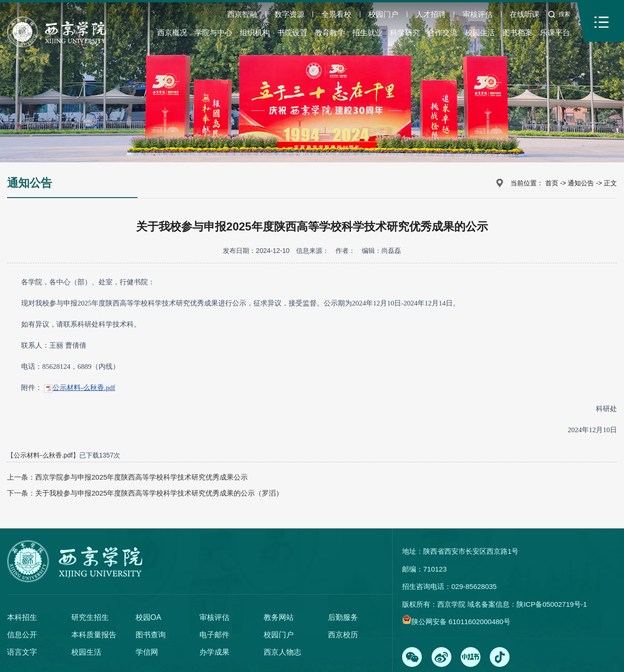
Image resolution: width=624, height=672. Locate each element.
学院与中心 (213, 33)
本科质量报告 (94, 635)
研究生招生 (90, 617)
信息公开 (22, 635)
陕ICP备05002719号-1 (552, 604)
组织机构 (255, 33)
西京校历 (343, 635)
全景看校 (336, 15)
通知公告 (581, 183)
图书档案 (517, 33)
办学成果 (214, 652)
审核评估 (478, 15)
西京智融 (242, 15)
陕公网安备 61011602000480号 (461, 622)
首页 (552, 183)
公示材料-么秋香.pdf (84, 388)
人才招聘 (431, 15)
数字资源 (289, 15)
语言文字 (22, 652)
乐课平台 (555, 33)
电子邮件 (214, 635)
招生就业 (367, 33)
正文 (610, 183)
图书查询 (151, 635)
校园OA (148, 617)
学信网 (147, 652)
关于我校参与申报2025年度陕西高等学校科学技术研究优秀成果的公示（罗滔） (159, 493)
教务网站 (279, 617)
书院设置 (292, 33)
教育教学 (330, 33)
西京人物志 (282, 652)
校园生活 (480, 33)
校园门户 (383, 15)
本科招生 (22, 617)
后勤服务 (343, 617)
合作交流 (442, 33)
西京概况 (172, 33)
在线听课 (525, 15)
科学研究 (405, 33)
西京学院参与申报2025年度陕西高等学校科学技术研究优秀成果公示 (141, 477)
